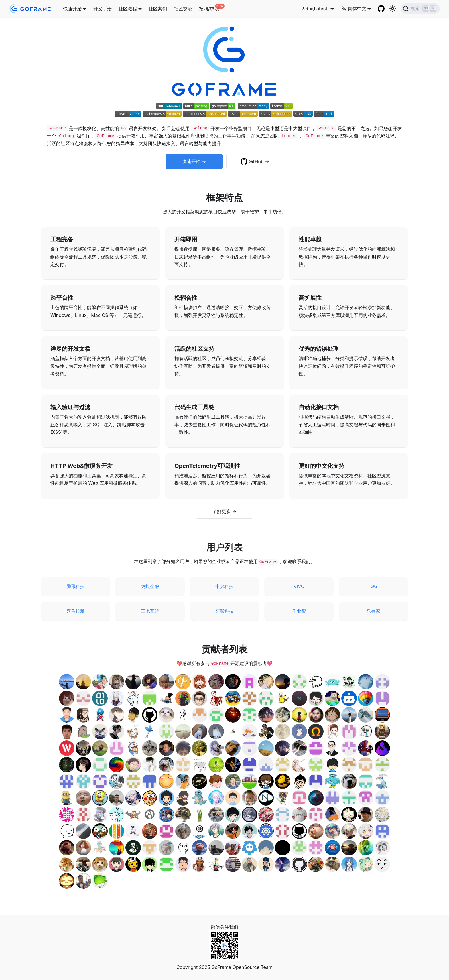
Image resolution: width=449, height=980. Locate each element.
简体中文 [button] (354, 9)
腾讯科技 (76, 586)
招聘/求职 (209, 9)
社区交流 (183, 9)
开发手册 (103, 9)
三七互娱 (150, 611)
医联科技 (224, 611)
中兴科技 (224, 586)
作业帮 (299, 611)
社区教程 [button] (128, 9)
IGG (373, 586)
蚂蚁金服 (150, 586)
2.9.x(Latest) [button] (315, 9)
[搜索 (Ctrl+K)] (420, 9)
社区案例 (158, 9)
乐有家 (373, 611)
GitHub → (259, 161)
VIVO (299, 586)
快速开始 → (194, 161)
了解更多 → (224, 511)
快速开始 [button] (72, 9)
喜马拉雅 (76, 611)
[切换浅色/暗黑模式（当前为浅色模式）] (393, 9)
